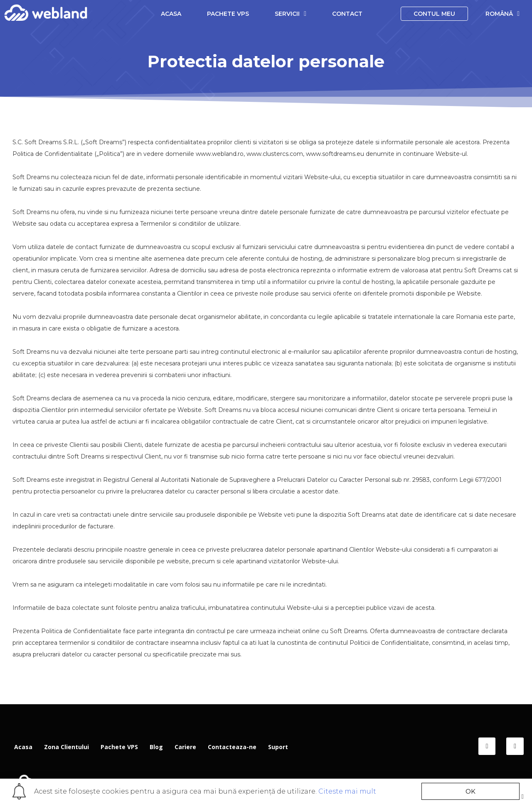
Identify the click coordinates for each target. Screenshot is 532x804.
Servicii (291, 14)
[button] (470, 791)
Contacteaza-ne (232, 747)
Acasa (171, 14)
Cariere (185, 747)
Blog (156, 747)
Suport (278, 747)
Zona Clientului (66, 747)
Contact (347, 14)
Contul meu (434, 14)
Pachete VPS (228, 14)
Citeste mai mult (347, 791)
